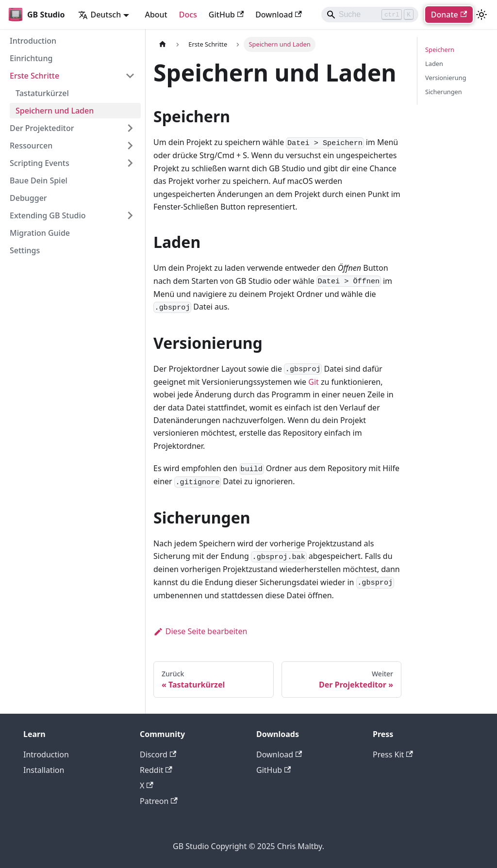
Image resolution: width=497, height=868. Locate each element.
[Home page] (163, 44)
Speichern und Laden (55, 111)
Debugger (28, 198)
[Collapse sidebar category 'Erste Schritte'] (130, 76)
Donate (449, 15)
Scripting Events (40, 163)
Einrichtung (31, 58)
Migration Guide (40, 233)
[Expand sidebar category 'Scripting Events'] (130, 163)
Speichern (440, 49)
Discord (158, 754)
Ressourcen (31, 146)
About (156, 15)
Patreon (159, 801)
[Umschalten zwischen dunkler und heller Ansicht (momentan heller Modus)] (481, 15)
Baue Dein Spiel (39, 180)
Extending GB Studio (48, 215)
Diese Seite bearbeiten (200, 631)
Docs (188, 15)
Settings (25, 250)
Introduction (33, 41)
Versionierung (446, 78)
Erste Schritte (34, 76)
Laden (434, 64)
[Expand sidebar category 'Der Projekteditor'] (130, 128)
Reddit (156, 770)
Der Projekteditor (42, 128)
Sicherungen (444, 92)
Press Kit (393, 754)
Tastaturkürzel (42, 93)
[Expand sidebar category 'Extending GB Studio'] (130, 215)
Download (279, 15)
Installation (44, 770)
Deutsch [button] (99, 15)
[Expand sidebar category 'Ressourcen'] (130, 146)
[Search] (370, 15)
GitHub (226, 15)
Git (314, 382)
